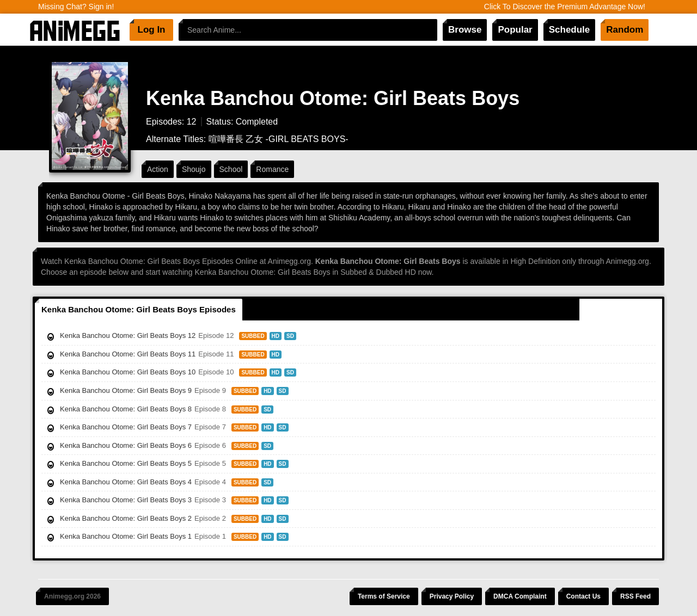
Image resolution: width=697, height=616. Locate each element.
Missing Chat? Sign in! (76, 7)
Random (625, 30)
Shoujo (194, 169)
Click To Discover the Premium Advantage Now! (565, 7)
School (231, 169)
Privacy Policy (452, 596)
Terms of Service (384, 596)
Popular (515, 30)
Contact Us (583, 596)
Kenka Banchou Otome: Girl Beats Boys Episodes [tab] (139, 309)
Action (158, 169)
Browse (465, 30)
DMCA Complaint (520, 596)
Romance (272, 169)
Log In (152, 30)
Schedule (570, 30)
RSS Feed (635, 596)
